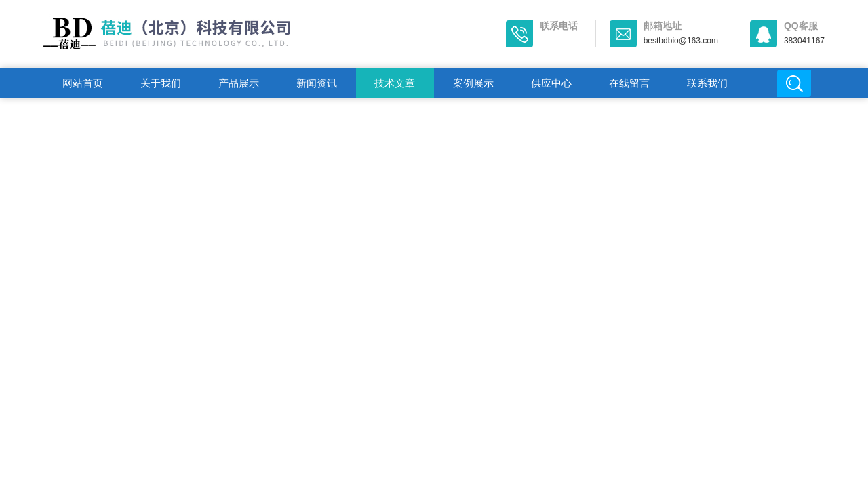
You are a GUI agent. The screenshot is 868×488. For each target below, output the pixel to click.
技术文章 (395, 83)
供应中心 (551, 83)
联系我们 (707, 83)
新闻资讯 (317, 83)
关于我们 (161, 83)
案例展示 (473, 83)
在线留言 (629, 83)
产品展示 (239, 83)
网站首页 (83, 83)
